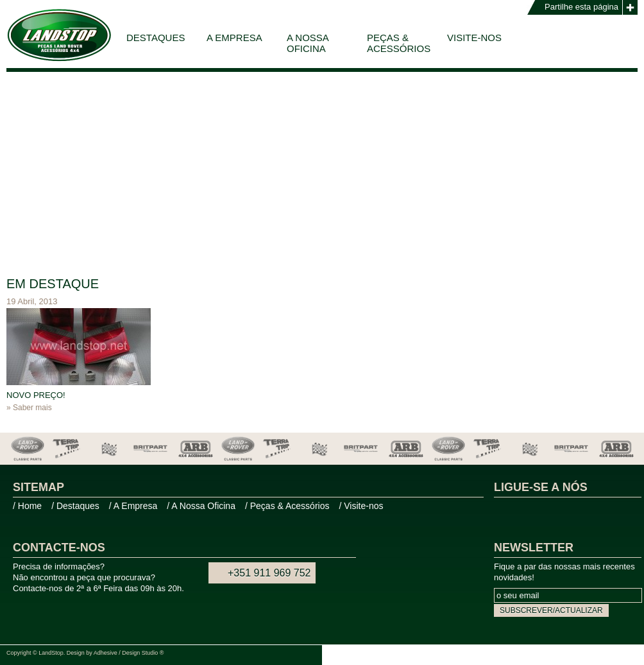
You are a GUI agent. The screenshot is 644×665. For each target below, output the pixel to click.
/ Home (27, 506)
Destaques (156, 38)
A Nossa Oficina (308, 43)
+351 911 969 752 (269, 573)
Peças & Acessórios (399, 43)
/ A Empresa (133, 506)
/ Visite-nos (361, 506)
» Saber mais (29, 408)
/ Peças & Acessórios (287, 506)
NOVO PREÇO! (36, 395)
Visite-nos (474, 38)
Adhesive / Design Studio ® (129, 653)
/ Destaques (75, 506)
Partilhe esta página (581, 7)
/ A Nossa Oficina (201, 506)
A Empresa (234, 38)
